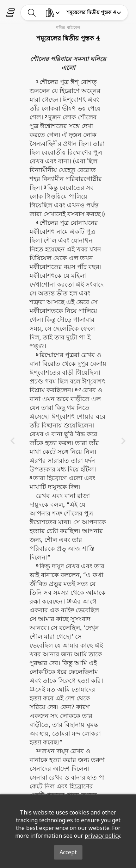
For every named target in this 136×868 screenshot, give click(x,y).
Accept (68, 852)
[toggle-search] (32, 13)
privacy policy (102, 836)
